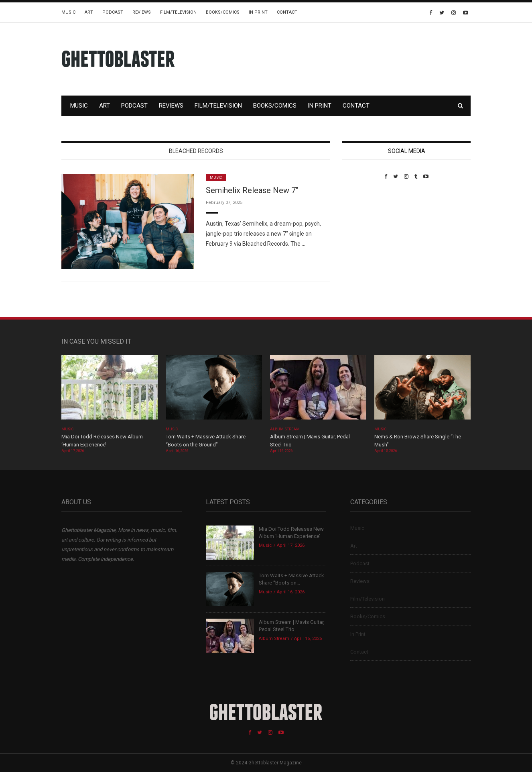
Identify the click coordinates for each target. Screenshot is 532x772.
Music (68, 12)
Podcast (113, 12)
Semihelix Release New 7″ (252, 190)
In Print (258, 12)
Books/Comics (223, 12)
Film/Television (178, 12)
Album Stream (285, 429)
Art (89, 12)
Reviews (142, 12)
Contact (287, 12)
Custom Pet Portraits (366, 235)
